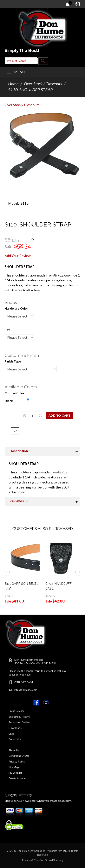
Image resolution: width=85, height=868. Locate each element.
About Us (14, 750)
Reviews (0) (19, 501)
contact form (33, 671)
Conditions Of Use (19, 756)
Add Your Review (18, 256)
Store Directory (54, 860)
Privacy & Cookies (33, 860)
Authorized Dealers (20, 722)
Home (13, 84)
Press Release (16, 711)
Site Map (14, 767)
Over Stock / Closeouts (43, 84)
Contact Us (15, 739)
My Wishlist (15, 773)
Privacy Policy (17, 762)
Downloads (15, 728)
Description (19, 451)
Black (9, 401)
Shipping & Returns (20, 717)
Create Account (18, 778)
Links (11, 734)
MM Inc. (62, 851)
